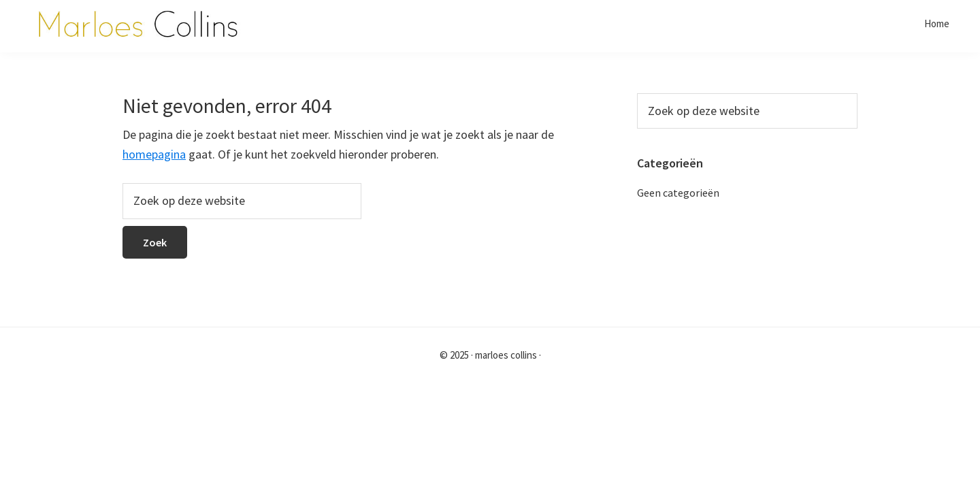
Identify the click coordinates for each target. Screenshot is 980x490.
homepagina (154, 154)
